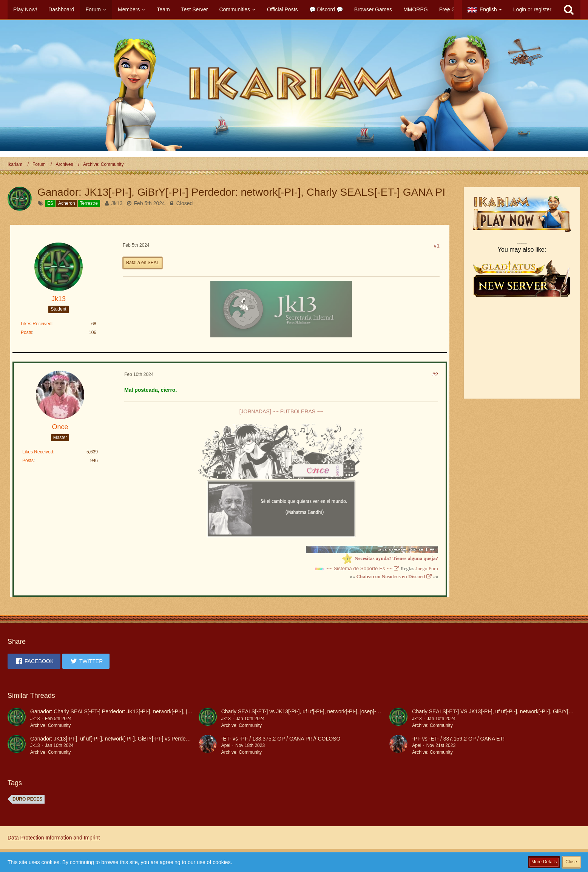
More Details (544, 862)
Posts (26, 332)
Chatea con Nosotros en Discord (390, 576)
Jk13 (117, 203)
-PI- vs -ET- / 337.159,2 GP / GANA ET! (458, 739)
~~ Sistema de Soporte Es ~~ (359, 568)
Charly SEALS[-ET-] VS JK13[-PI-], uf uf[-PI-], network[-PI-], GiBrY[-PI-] (495, 711)
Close (571, 862)
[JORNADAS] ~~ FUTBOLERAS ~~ (281, 411)
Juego (421, 568)
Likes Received (36, 324)
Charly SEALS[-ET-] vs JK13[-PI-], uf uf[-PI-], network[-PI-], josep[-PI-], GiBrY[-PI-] (317, 711)
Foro (433, 568)
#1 (437, 246)
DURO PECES (27, 799)
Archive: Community (50, 725)
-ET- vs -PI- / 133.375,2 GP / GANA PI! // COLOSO (281, 739)
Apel (226, 745)
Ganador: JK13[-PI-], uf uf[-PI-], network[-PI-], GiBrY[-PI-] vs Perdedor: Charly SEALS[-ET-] (137, 739)
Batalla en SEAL (143, 263)
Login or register (532, 9)
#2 (435, 374)
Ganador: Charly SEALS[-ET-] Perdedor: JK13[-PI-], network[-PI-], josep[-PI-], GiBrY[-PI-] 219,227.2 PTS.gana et (162, 711)
